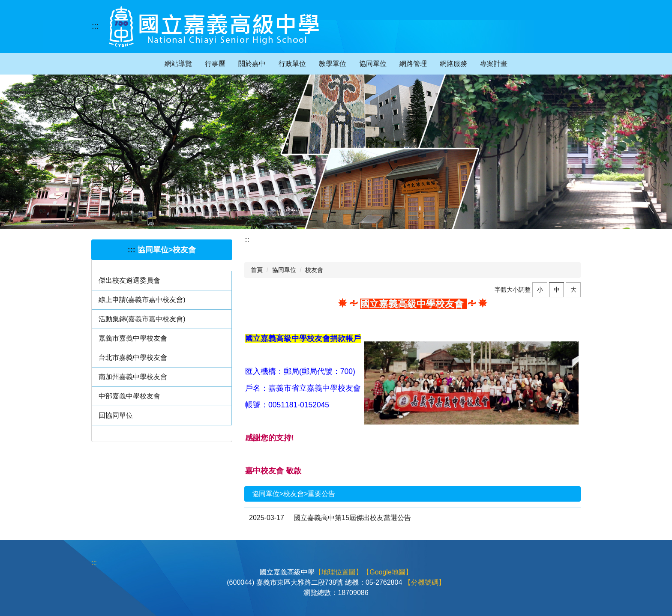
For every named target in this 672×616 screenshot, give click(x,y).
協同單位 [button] (373, 64)
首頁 (257, 270)
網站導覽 (178, 64)
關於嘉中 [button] (252, 64)
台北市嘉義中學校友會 (133, 357)
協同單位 (284, 270)
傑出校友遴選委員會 (129, 280)
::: (95, 26)
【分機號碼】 (425, 582)
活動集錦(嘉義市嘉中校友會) (142, 319)
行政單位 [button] (292, 64)
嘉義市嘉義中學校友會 (133, 338)
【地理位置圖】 (339, 572)
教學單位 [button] (333, 64)
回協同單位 (116, 415)
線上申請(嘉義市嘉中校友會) (142, 300)
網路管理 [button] (413, 64)
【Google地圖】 (387, 572)
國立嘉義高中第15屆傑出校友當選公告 (352, 518)
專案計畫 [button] (494, 64)
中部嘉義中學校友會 (129, 396)
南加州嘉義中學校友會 (133, 377)
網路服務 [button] (453, 64)
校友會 (314, 270)
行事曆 (215, 64)
